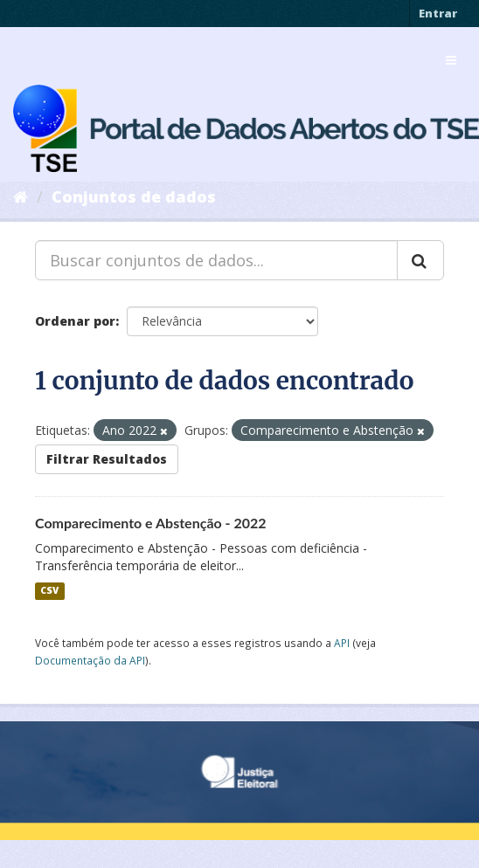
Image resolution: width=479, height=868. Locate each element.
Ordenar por (75, 321)
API (342, 643)
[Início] (21, 196)
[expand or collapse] (451, 60)
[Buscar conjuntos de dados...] (216, 260)
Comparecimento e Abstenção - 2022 (151, 523)
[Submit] (420, 260)
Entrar (438, 13)
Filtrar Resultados (107, 459)
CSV (49, 591)
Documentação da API (90, 660)
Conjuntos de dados (134, 196)
